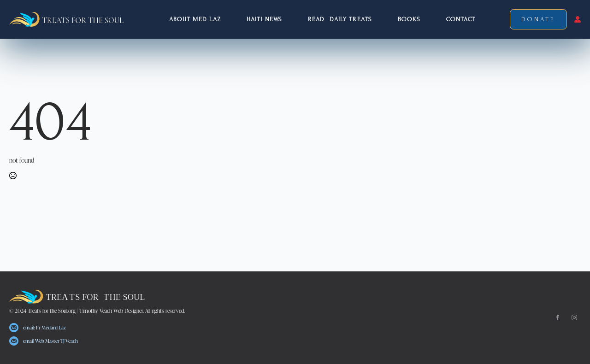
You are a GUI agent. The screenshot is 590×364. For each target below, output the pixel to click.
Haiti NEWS (264, 19)
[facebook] (558, 317)
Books (409, 19)
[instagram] (574, 317)
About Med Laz (195, 19)
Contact (461, 19)
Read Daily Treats (340, 19)
